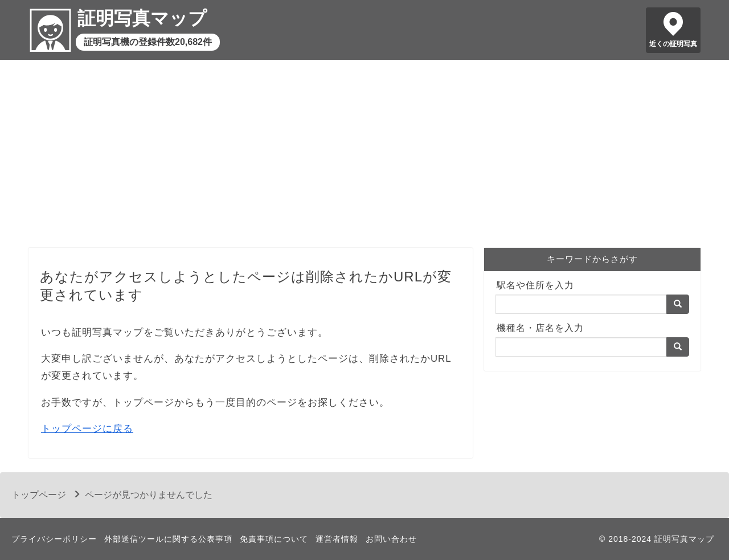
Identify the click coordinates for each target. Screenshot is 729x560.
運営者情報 (337, 539)
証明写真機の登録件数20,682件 (148, 42)
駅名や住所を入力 (535, 285)
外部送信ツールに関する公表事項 (168, 539)
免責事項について (274, 539)
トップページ (39, 495)
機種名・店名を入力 (540, 328)
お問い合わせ (391, 539)
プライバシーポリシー (54, 539)
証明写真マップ (142, 18)
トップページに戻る (87, 429)
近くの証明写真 (673, 44)
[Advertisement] (364, 157)
